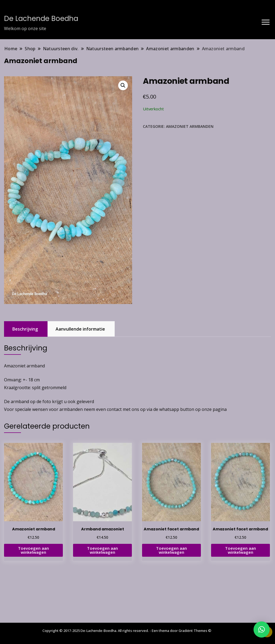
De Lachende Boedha (41, 19)
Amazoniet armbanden (190, 126)
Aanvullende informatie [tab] (80, 329)
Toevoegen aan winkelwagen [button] (33, 550)
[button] (123, 85)
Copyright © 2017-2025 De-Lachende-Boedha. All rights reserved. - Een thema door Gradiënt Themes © (127, 631)
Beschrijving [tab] (25, 329)
